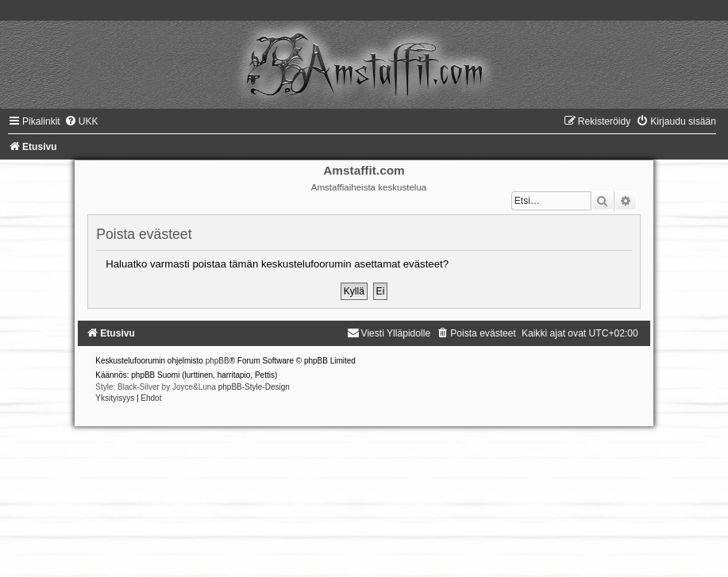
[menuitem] (81, 121)
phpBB (218, 361)
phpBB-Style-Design (254, 387)
